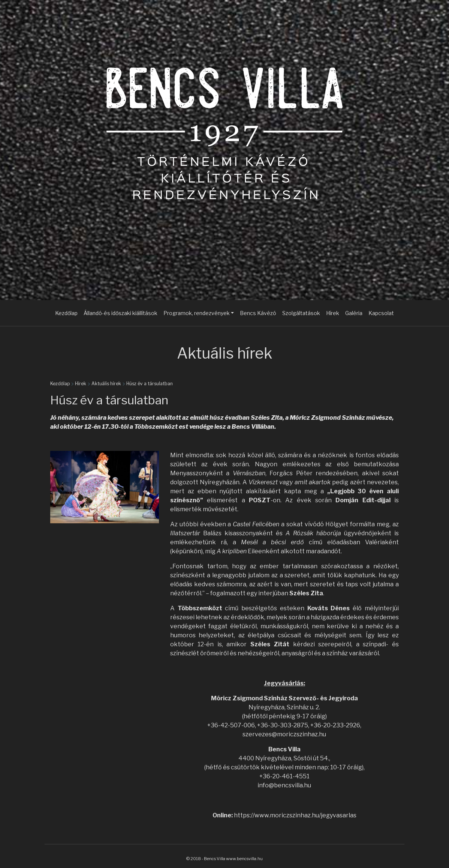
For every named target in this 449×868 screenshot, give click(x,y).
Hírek (333, 313)
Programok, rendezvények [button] (197, 313)
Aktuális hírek (106, 384)
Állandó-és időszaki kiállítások (120, 313)
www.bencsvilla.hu (244, 859)
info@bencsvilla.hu (284, 785)
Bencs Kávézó (258, 313)
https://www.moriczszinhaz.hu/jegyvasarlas (295, 815)
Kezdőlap (66, 313)
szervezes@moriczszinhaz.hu (284, 734)
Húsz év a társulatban (150, 384)
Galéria (354, 313)
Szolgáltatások (301, 313)
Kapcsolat (381, 313)
